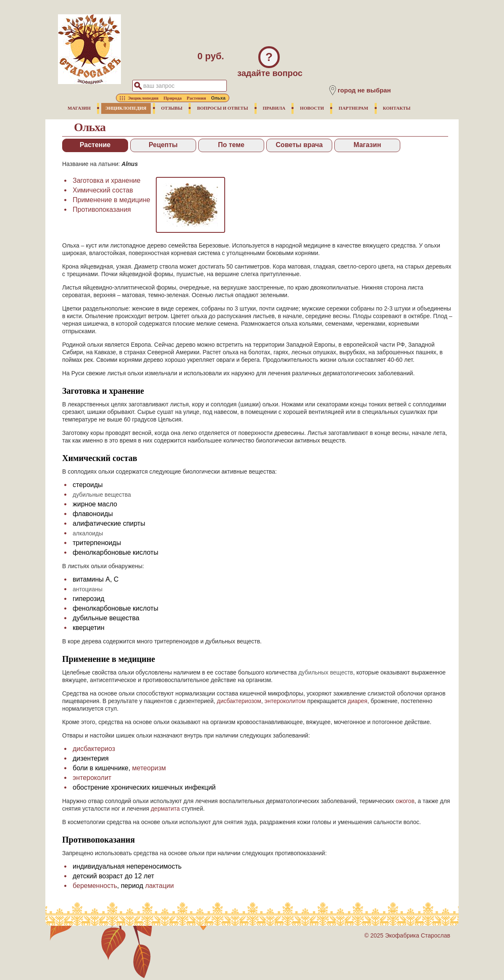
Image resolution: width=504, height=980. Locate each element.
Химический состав (103, 190)
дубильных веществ (325, 672)
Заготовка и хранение (106, 180)
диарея (358, 701)
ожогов (405, 801)
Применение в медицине (112, 200)
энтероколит (92, 778)
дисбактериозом (239, 701)
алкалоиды (88, 533)
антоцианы (88, 589)
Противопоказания (102, 209)
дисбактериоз (94, 749)
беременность (95, 886)
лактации (159, 886)
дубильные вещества (102, 495)
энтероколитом (285, 701)
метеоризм (149, 768)
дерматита (165, 809)
